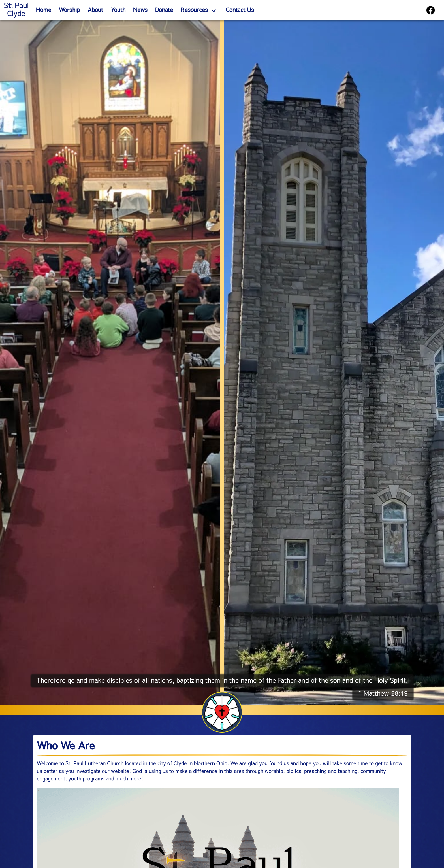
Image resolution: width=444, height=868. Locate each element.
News (140, 10)
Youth (118, 10)
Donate (164, 10)
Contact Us (240, 10)
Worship (69, 10)
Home (44, 10)
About (95, 10)
